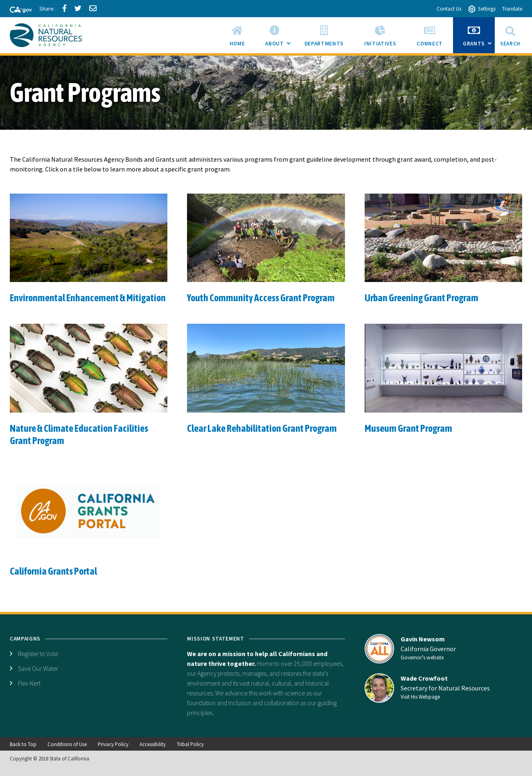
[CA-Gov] (17, 10)
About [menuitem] (280, 38)
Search (510, 35)
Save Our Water (38, 668)
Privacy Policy (113, 744)
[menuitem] (237, 35)
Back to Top (23, 744)
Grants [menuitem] (479, 38)
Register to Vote (38, 654)
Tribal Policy (190, 744)
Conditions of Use (67, 744)
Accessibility (153, 744)
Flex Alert (29, 683)
